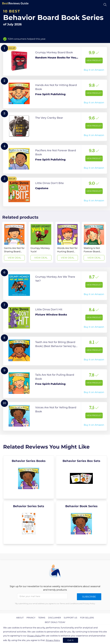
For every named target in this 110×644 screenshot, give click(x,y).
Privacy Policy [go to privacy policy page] (34, 636)
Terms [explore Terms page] (42, 618)
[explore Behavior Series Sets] (29, 522)
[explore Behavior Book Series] (81, 522)
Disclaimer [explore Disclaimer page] (54, 618)
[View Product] (55, 61)
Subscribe (89, 597)
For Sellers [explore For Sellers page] (87, 618)
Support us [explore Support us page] (70, 618)
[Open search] (105, 5)
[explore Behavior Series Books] (29, 477)
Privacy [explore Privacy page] (31, 618)
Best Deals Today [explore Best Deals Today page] (55, 622)
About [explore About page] (20, 618)
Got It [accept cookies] (70, 640)
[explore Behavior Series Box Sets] (81, 477)
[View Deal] (14, 242)
